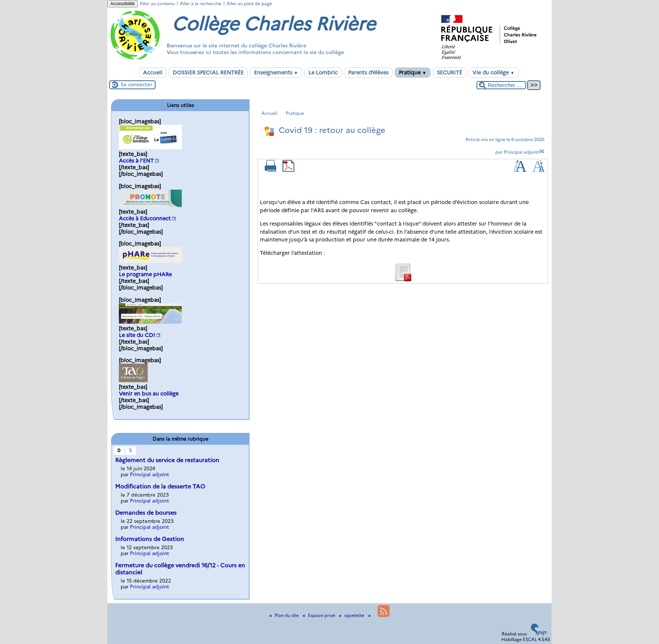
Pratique (413, 73)
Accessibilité (123, 4)
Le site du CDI (137, 335)
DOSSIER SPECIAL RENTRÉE (208, 73)
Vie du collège (494, 73)
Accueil (153, 73)
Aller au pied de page (249, 4)
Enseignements (276, 73)
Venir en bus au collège (149, 394)
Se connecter (136, 84)
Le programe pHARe (145, 274)
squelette (352, 615)
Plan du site (285, 615)
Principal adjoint (521, 152)
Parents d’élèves (368, 73)
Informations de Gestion (150, 539)
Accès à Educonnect (145, 218)
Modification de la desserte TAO (160, 486)
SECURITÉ (449, 73)
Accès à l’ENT (136, 161)
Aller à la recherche (201, 4)
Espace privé (320, 615)
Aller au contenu (157, 4)
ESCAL (530, 639)
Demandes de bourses (146, 513)
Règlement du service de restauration (167, 460)
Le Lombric (323, 73)
